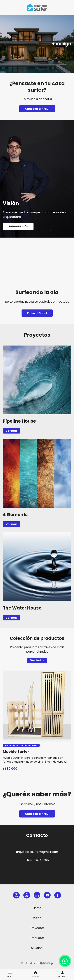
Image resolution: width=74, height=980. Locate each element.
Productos (37, 938)
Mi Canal (37, 948)
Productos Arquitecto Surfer (21, 745)
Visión (37, 918)
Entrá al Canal (37, 313)
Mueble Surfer (16, 751)
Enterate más (18, 226)
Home (37, 908)
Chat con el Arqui (37, 109)
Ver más (12, 431)
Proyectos (37, 928)
